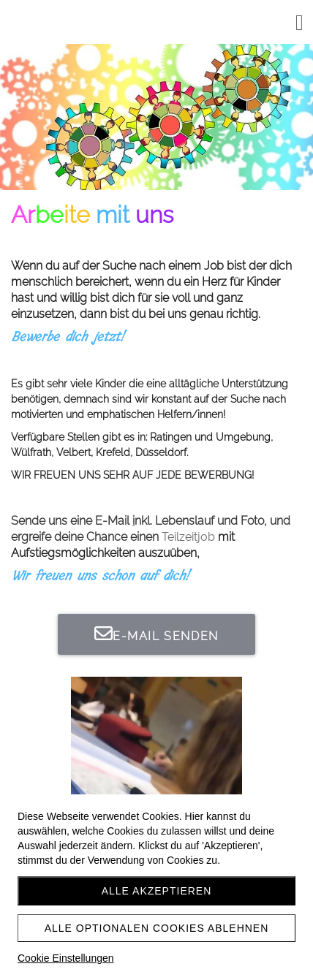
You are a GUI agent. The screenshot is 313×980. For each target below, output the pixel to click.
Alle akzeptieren (157, 891)
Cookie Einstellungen (66, 958)
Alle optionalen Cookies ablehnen (157, 928)
